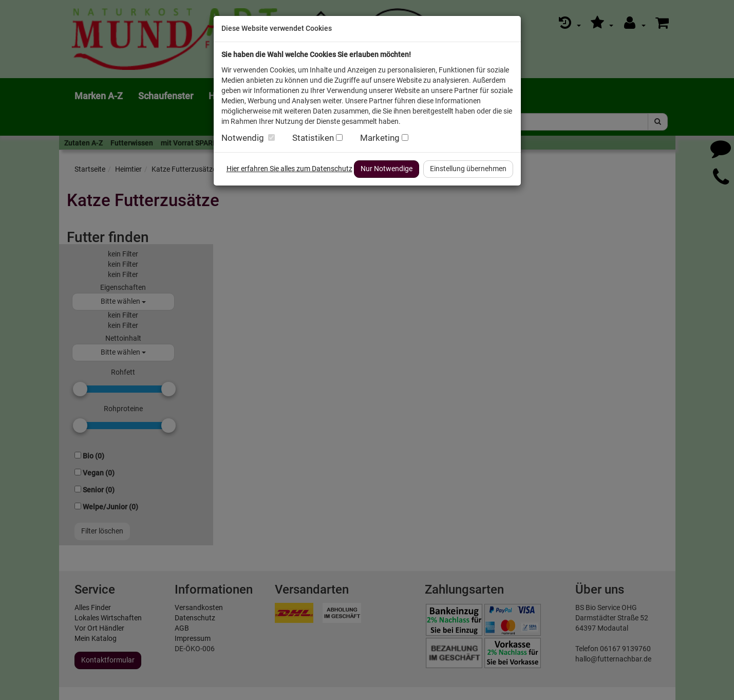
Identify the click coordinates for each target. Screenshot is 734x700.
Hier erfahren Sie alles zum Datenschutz (289, 169)
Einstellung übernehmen (468, 169)
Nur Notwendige (387, 169)
